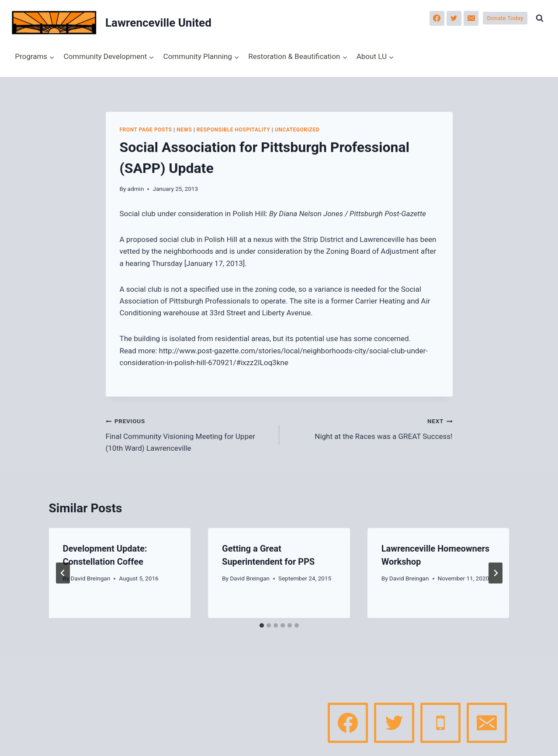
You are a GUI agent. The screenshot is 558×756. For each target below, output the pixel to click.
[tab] (262, 625)
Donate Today (505, 18)
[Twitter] (454, 18)
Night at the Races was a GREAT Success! (370, 428)
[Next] (496, 573)
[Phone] (440, 723)
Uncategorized (297, 130)
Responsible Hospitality (233, 130)
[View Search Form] (540, 18)
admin (136, 189)
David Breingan (91, 578)
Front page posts (146, 130)
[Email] (471, 18)
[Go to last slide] (63, 573)
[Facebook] (437, 18)
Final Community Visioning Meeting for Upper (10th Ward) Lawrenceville (189, 434)
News (184, 130)
